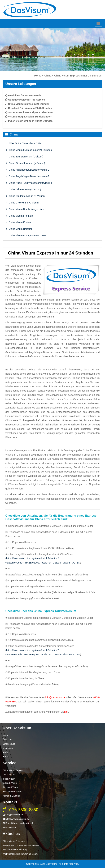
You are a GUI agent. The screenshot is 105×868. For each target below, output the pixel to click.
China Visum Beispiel (19, 229)
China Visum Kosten (19, 222)
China (48, 76)
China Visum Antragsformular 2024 (26, 235)
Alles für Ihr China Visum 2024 (24, 143)
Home (38, 76)
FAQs (5, 757)
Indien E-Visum (10, 783)
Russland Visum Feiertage (15, 850)
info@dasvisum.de (55, 697)
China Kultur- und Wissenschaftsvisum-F (29, 183)
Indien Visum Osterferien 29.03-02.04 (21, 846)
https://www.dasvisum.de (16, 819)
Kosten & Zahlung (11, 796)
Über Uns (7, 740)
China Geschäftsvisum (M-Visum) (26, 163)
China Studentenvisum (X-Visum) (25, 196)
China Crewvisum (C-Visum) (23, 203)
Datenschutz (9, 744)
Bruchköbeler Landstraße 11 (18, 823)
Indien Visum (9, 779)
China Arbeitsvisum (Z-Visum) (24, 189)
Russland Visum (10, 787)
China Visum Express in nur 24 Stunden (29, 150)
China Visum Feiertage (14, 841)
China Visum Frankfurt (20, 216)
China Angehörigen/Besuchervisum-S (28, 176)
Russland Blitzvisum (12, 792)
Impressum (8, 748)
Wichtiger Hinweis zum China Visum (20, 854)
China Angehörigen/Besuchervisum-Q (28, 170)
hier (66, 712)
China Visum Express (13, 770)
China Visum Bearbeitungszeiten (25, 209)
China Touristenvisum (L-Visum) (25, 157)
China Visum (9, 775)
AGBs (5, 752)
